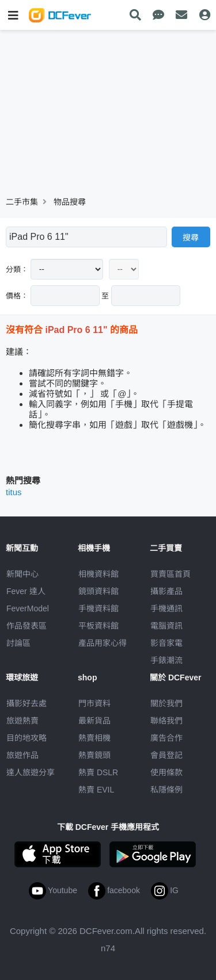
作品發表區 (26, 626)
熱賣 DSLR (98, 772)
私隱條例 (166, 790)
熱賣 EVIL (96, 790)
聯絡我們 (166, 721)
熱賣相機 (94, 738)
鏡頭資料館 (98, 591)
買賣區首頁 (170, 574)
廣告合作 (166, 738)
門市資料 (94, 703)
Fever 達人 (26, 591)
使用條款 (166, 772)
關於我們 (166, 703)
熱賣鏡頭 (94, 755)
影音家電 (166, 643)
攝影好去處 (26, 703)
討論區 (18, 643)
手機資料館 (98, 608)
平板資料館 (98, 626)
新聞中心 (22, 574)
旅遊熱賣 (22, 721)
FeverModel (28, 608)
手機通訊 (166, 608)
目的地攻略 (26, 738)
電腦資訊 (166, 626)
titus (14, 492)
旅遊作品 (22, 755)
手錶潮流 (166, 660)
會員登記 (166, 755)
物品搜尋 (70, 202)
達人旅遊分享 (31, 772)
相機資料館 (98, 574)
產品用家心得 (103, 643)
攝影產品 (166, 591)
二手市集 (22, 202)
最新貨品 (94, 721)
